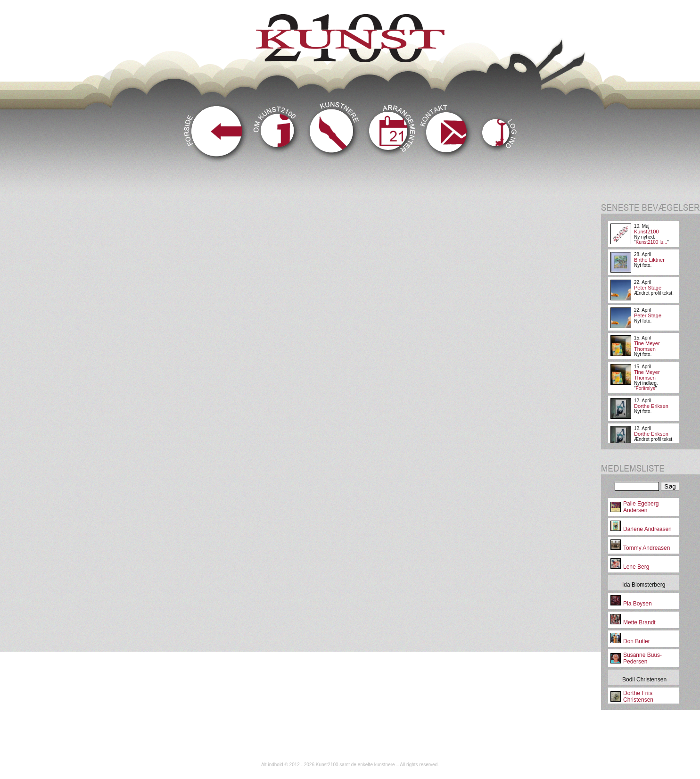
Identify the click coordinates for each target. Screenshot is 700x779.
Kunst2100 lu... (652, 242)
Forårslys (646, 388)
